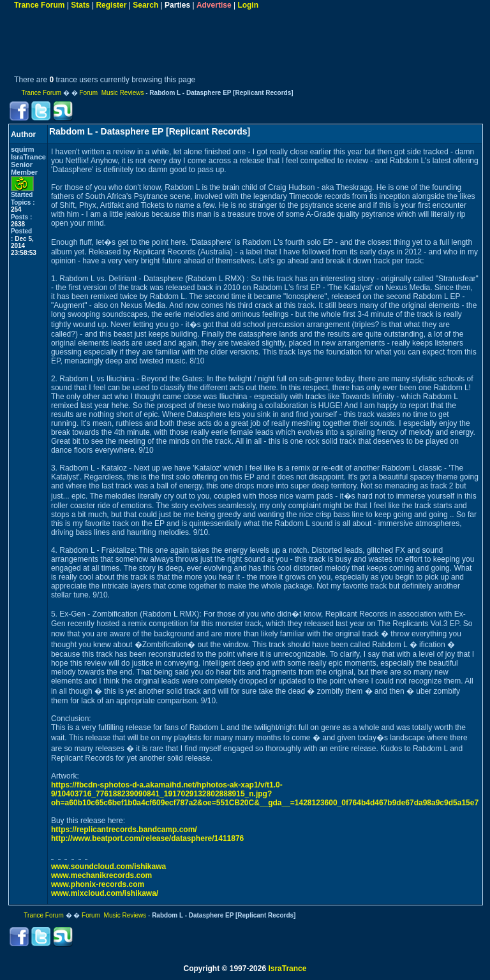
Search (145, 5)
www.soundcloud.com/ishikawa (108, 867)
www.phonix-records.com (98, 884)
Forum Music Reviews (111, 93)
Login (248, 5)
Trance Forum (39, 5)
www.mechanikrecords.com (101, 875)
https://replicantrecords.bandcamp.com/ (124, 830)
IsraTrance (287, 969)
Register (111, 5)
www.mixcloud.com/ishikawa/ (105, 893)
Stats (80, 5)
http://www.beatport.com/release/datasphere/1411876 (147, 838)
